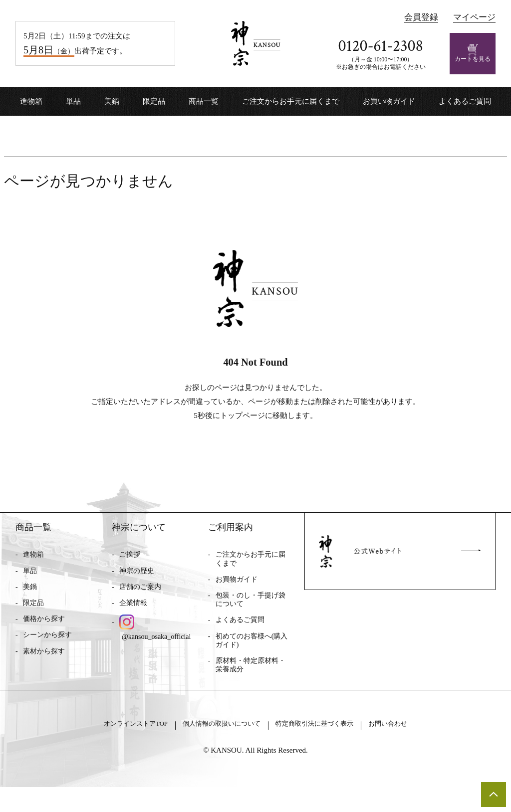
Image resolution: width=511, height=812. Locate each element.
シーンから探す (47, 646)
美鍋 (112, 101)
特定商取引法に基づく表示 (330, 747)
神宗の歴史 (137, 582)
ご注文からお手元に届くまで (291, 101)
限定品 (154, 101)
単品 (73, 101)
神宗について (139, 538)
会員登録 (421, 17)
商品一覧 (204, 101)
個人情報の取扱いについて (214, 747)
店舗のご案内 (140, 598)
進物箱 (31, 101)
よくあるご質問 (465, 101)
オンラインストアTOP (106, 747)
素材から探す (44, 662)
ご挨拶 (130, 566)
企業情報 (133, 614)
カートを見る (473, 53)
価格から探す (44, 630)
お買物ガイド (237, 590)
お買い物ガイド (389, 101)
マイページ (474, 17)
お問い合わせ (422, 747)
